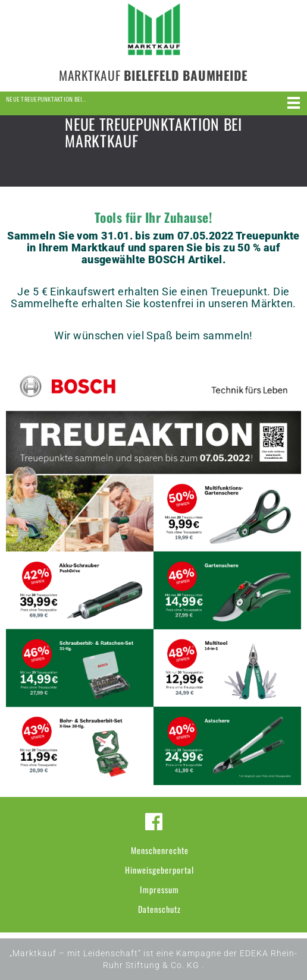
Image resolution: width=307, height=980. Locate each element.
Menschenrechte (160, 850)
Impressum (159, 889)
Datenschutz (159, 909)
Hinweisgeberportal (159, 870)
